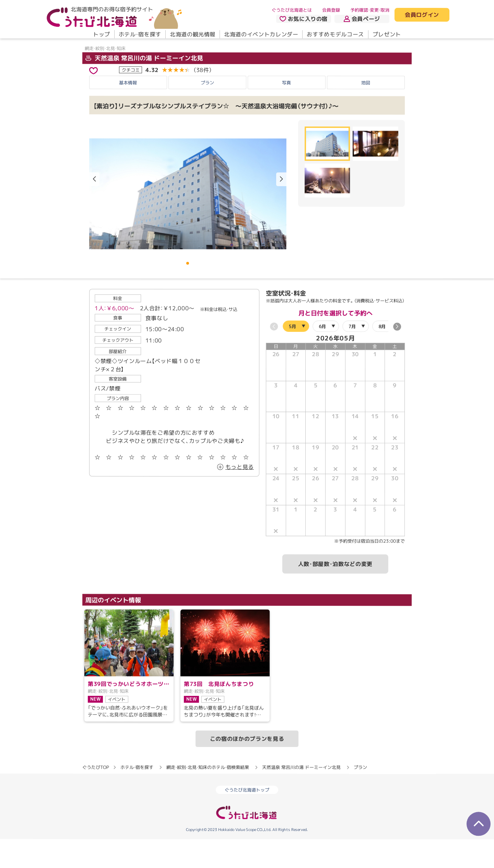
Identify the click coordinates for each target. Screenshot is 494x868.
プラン (207, 111)
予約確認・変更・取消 (370, 10)
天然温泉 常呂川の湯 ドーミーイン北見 (144, 87)
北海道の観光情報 (193, 34)
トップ (102, 34)
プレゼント (387, 34)
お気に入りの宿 (304, 19)
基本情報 (128, 111)
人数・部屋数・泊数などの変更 (335, 593)
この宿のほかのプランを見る (247, 768)
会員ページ (362, 19)
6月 (322, 355)
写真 (286, 111)
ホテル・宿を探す (140, 34)
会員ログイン (422, 15)
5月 (292, 355)
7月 (352, 355)
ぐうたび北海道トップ (247, 819)
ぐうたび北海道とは (292, 10)
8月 (382, 355)
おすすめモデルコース (335, 34)
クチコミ (131, 98)
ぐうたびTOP (96, 796)
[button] (281, 208)
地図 (366, 111)
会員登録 (331, 10)
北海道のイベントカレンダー (261, 34)
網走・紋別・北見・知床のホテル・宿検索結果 (208, 796)
